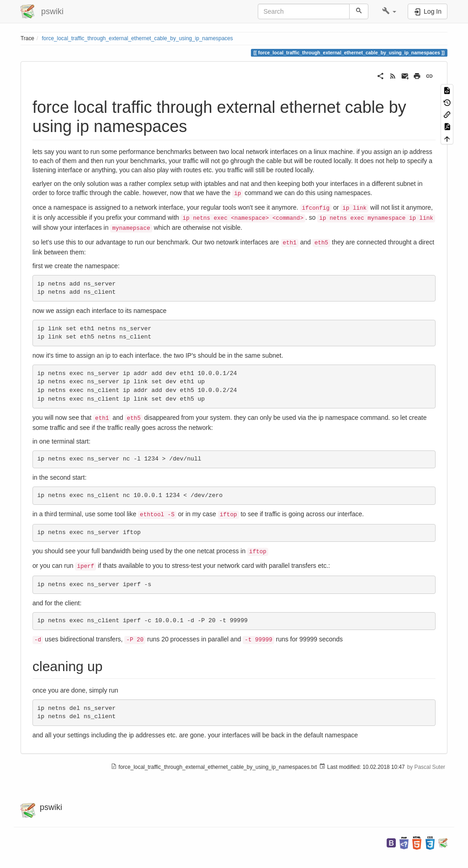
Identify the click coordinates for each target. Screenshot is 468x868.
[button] (389, 11)
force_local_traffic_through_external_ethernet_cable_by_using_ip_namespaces (138, 38)
